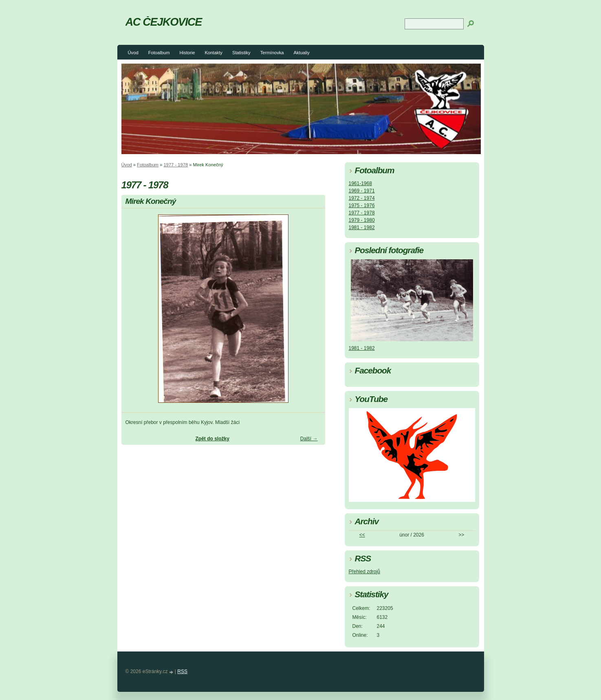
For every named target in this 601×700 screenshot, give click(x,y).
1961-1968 (360, 183)
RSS (182, 671)
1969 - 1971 (362, 191)
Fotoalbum (159, 53)
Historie (187, 53)
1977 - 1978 (176, 165)
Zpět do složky (212, 439)
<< (362, 535)
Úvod (133, 53)
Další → (309, 439)
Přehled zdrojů (364, 572)
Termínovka (272, 53)
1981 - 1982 (362, 227)
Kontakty (214, 53)
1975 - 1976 (362, 205)
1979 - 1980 (362, 220)
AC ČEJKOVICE (164, 22)
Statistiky (241, 53)
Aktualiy (302, 53)
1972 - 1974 (362, 198)
